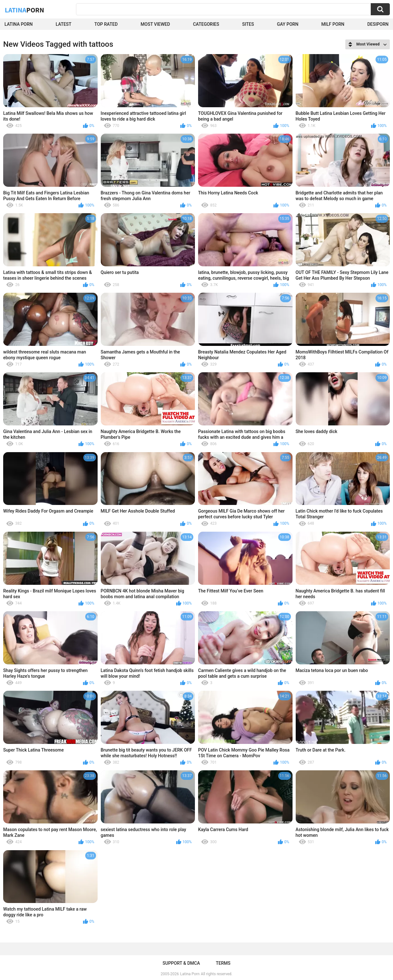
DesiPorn (378, 24)
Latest (64, 24)
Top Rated (106, 24)
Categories (206, 24)
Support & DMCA (181, 963)
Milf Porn (333, 24)
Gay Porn (288, 24)
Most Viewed (155, 24)
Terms (223, 963)
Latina (24, 10)
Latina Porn (19, 24)
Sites (248, 24)
